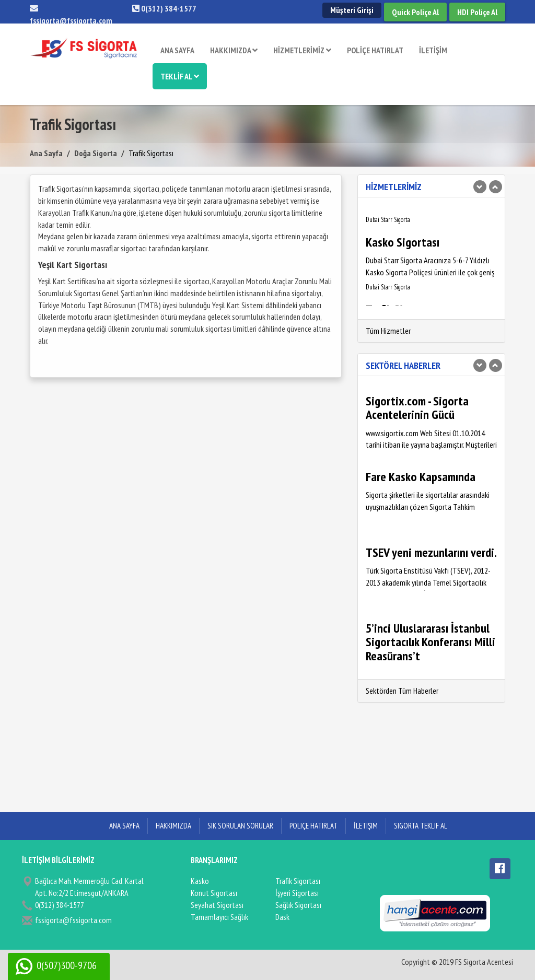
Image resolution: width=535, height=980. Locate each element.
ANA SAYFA (177, 50)
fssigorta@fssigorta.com (73, 920)
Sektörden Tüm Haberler (402, 691)
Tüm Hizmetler (388, 331)
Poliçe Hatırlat (313, 826)
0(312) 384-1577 (164, 8)
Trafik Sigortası (298, 881)
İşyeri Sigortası (297, 893)
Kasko (200, 881)
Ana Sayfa (46, 153)
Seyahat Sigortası (217, 905)
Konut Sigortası (214, 893)
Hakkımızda (173, 826)
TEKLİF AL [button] (180, 76)
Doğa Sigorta (96, 153)
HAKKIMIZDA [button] (234, 50)
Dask (282, 917)
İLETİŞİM (433, 50)
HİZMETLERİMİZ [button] (302, 50)
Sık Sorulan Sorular (240, 826)
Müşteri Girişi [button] (352, 10)
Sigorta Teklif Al (421, 826)
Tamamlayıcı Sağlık (219, 917)
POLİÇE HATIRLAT (375, 50)
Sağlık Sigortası (298, 905)
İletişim (366, 826)
